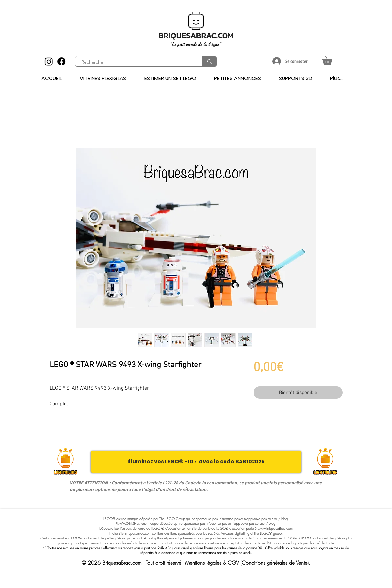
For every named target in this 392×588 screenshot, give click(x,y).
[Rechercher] (135, 62)
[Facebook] (61, 61)
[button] (331, 59)
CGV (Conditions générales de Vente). (269, 563)
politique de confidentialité (314, 543)
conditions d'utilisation (266, 543)
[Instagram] (49, 61)
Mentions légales (203, 563)
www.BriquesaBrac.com (275, 528)
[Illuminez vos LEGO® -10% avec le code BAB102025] (196, 462)
